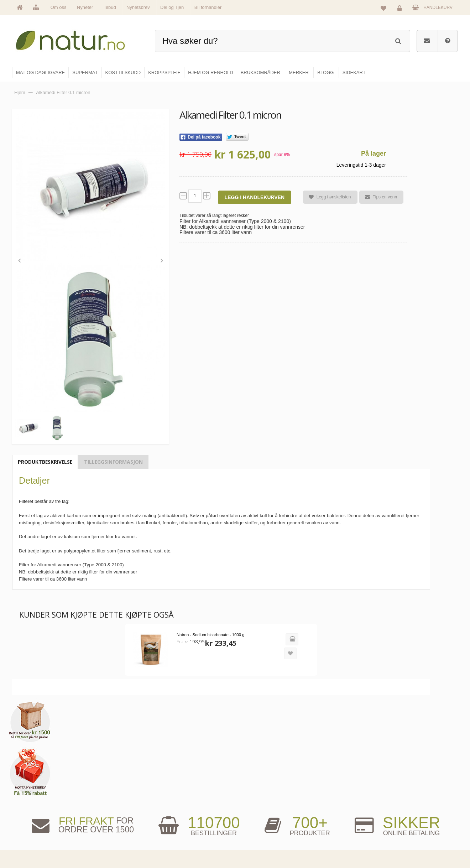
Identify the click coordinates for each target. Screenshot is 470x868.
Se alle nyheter (183, 827)
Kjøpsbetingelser (408, 827)
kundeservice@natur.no (83, 822)
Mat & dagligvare (260, 781)
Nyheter (85, 7)
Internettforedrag (336, 811)
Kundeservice (405, 811)
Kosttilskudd (256, 811)
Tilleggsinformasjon (113, 461)
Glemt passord (406, 796)
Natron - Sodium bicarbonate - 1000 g (203, 634)
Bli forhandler (208, 7)
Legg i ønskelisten (327, 197)
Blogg (325, 781)
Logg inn (401, 9)
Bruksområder (333, 796)
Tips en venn (378, 197)
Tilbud (110, 7)
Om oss (59, 7)
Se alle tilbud (181, 842)
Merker (175, 811)
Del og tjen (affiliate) (339, 827)
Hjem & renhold (259, 842)
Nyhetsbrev (138, 7)
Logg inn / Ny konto (410, 781)
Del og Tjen (172, 7)
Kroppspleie (255, 827)
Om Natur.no (181, 796)
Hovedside (179, 781)
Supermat (254, 796)
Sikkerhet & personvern (414, 842)
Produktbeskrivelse (45, 461)
